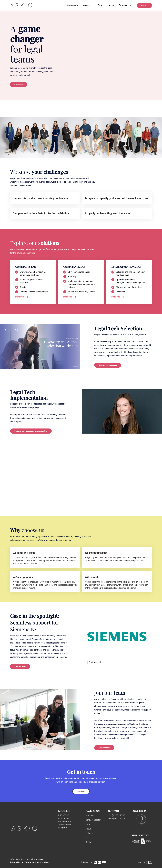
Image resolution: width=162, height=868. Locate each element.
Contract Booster (93, 820)
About (88, 829)
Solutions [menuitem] (71, 5)
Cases (88, 838)
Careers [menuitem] (87, 5)
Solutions (90, 815)
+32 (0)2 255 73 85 (117, 815)
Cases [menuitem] (101, 5)
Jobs (88, 824)
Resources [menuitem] (124, 5)
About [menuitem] (111, 5)
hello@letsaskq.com (117, 818)
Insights (89, 833)
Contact (89, 842)
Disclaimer (44, 862)
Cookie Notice (31, 862)
